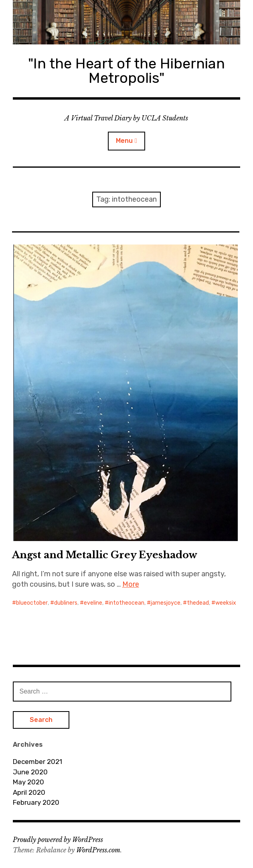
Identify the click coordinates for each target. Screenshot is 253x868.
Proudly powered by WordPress (58, 840)
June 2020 (30, 772)
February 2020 (36, 802)
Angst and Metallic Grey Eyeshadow (105, 555)
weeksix (226, 603)
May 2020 (28, 782)
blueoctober (32, 603)
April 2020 (29, 792)
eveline (93, 603)
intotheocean (126, 603)
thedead (198, 603)
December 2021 (37, 762)
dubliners (66, 603)
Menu (124, 141)
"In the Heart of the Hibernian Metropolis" (126, 71)
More (131, 584)
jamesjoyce (166, 603)
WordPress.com (98, 850)
